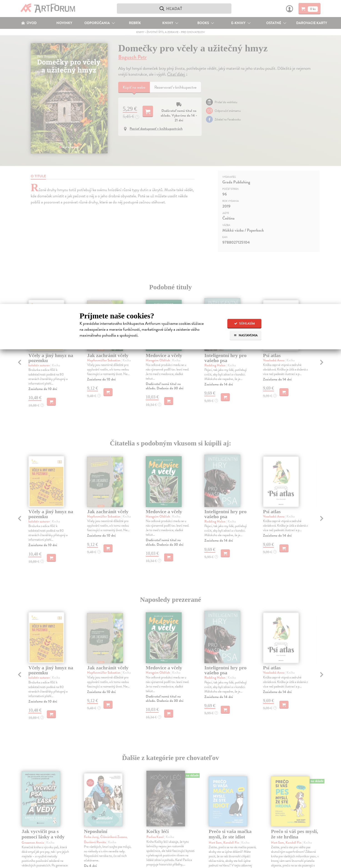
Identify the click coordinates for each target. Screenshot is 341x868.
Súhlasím (244, 324)
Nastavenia (246, 335)
